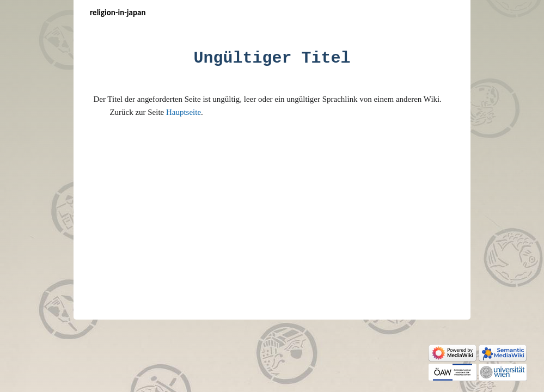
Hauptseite (184, 112)
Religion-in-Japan (118, 13)
